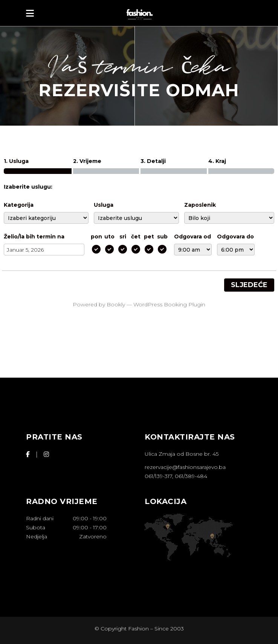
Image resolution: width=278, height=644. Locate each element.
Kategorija (19, 205)
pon (96, 237)
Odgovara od (192, 237)
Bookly (116, 304)
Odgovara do (235, 237)
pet (149, 237)
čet (136, 237)
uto (109, 237)
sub (162, 237)
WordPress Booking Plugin (169, 304)
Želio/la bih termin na (34, 237)
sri (123, 237)
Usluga (104, 205)
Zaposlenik (200, 205)
